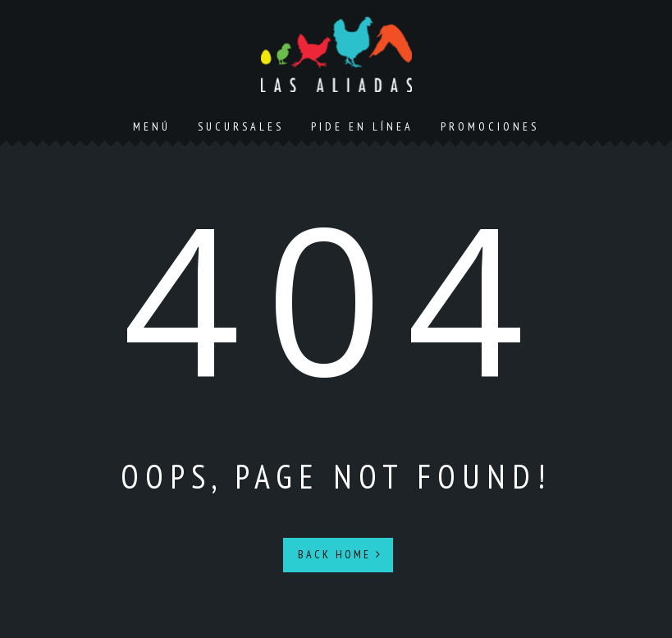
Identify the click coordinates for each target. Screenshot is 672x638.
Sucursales (241, 126)
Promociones (490, 126)
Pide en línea (362, 126)
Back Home (340, 554)
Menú (152, 126)
